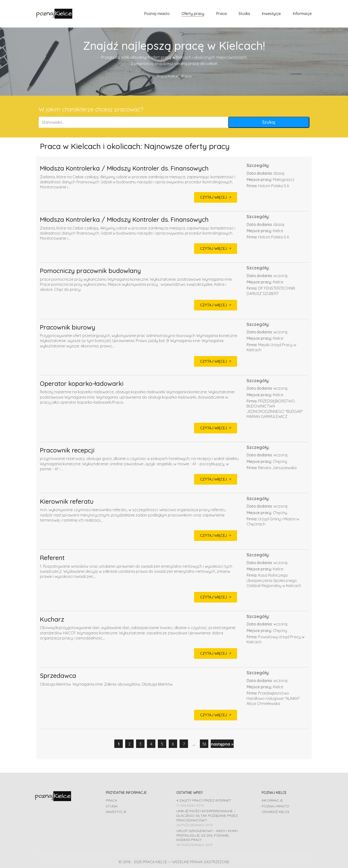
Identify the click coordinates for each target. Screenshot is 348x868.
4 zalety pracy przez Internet (204, 800)
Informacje (272, 800)
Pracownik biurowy (68, 327)
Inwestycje (116, 812)
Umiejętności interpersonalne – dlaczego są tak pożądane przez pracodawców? (207, 815)
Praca (111, 800)
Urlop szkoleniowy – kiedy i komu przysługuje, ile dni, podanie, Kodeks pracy (207, 835)
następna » (222, 744)
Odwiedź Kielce (276, 812)
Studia (112, 806)
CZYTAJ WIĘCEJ (214, 197)
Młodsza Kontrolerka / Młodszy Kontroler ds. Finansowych (124, 169)
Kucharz (52, 620)
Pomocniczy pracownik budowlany (90, 271)
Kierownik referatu (67, 502)
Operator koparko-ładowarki (82, 384)
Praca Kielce (167, 76)
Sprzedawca (58, 676)
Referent (52, 558)
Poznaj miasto (275, 806)
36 (204, 744)
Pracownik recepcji (67, 450)
